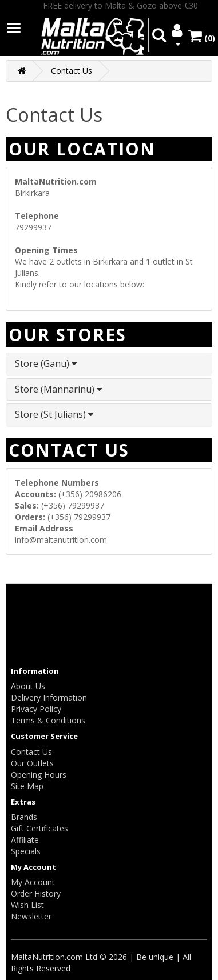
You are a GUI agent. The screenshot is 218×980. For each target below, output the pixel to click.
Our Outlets (32, 763)
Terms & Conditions (48, 720)
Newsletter (31, 916)
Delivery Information (49, 697)
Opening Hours (39, 775)
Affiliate (25, 840)
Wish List (27, 905)
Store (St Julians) (54, 414)
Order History (36, 893)
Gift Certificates (39, 828)
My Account (33, 882)
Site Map (27, 786)
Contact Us (72, 71)
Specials (26, 851)
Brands (24, 817)
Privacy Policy (36, 709)
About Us (28, 686)
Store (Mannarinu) (58, 389)
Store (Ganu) (46, 363)
